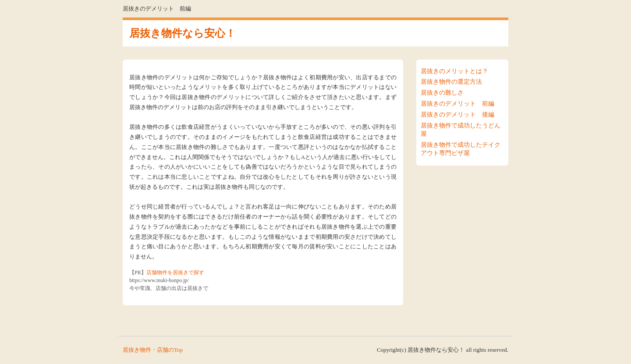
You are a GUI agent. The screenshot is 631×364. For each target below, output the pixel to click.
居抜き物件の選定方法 (451, 82)
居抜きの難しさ (442, 93)
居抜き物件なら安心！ (183, 33)
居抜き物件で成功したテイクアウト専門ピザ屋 (461, 149)
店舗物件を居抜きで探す (175, 272)
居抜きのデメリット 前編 (457, 104)
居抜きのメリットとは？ (454, 71)
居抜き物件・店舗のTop (153, 350)
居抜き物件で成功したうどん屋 (461, 130)
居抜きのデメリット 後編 (457, 115)
